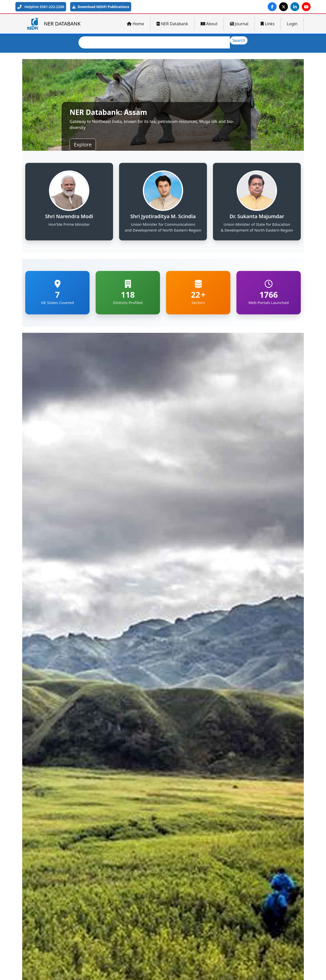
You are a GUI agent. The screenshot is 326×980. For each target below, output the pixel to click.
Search (239, 40)
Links (268, 24)
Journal (239, 24)
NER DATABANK (53, 24)
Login (292, 24)
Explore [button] (83, 145)
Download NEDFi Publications (101, 7)
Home (135, 24)
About (209, 24)
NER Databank (172, 24)
